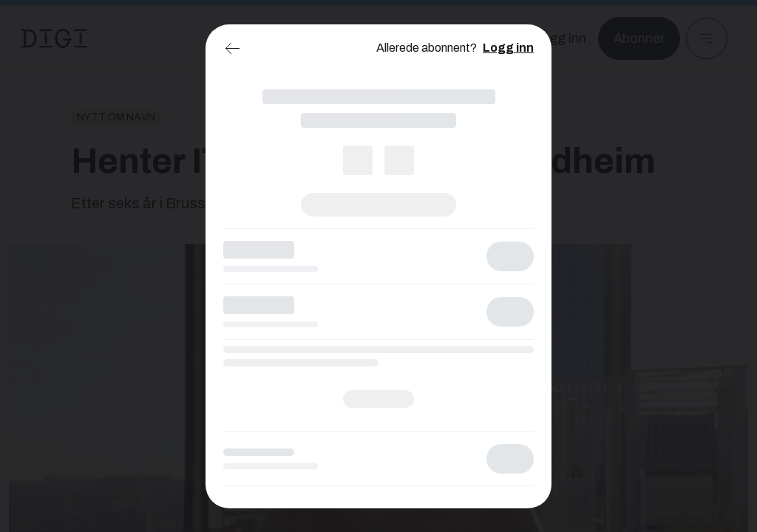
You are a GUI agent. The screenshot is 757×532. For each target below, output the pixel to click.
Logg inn (508, 48)
